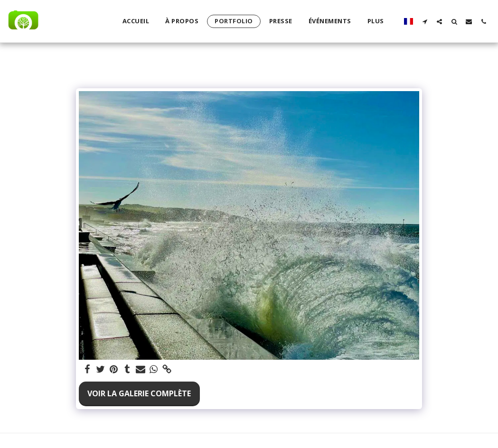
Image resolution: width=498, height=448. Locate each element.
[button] (425, 21)
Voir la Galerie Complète (139, 393)
